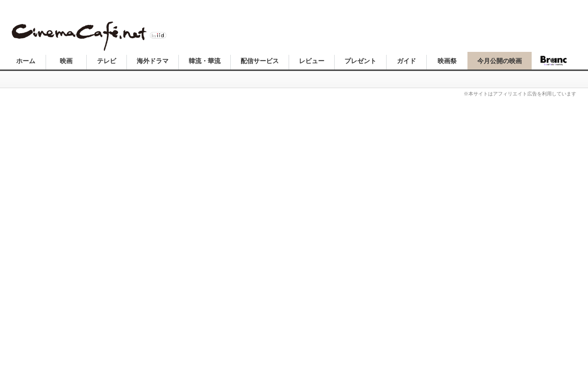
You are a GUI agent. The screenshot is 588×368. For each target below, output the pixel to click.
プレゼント (360, 61)
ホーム (26, 61)
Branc (554, 61)
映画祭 (447, 61)
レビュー (312, 61)
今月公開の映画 (500, 61)
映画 (66, 61)
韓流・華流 (205, 61)
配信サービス (260, 61)
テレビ (107, 61)
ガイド (406, 61)
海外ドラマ (153, 61)
